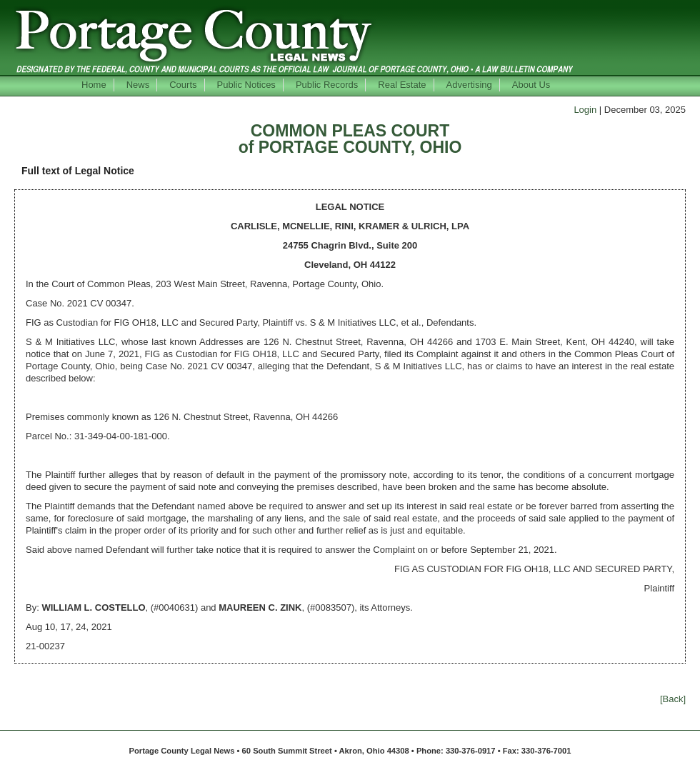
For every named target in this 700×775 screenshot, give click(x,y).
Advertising (469, 85)
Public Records (327, 85)
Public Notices (246, 85)
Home (94, 85)
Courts (183, 85)
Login (585, 110)
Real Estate (402, 85)
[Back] (673, 699)
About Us (531, 85)
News (138, 85)
